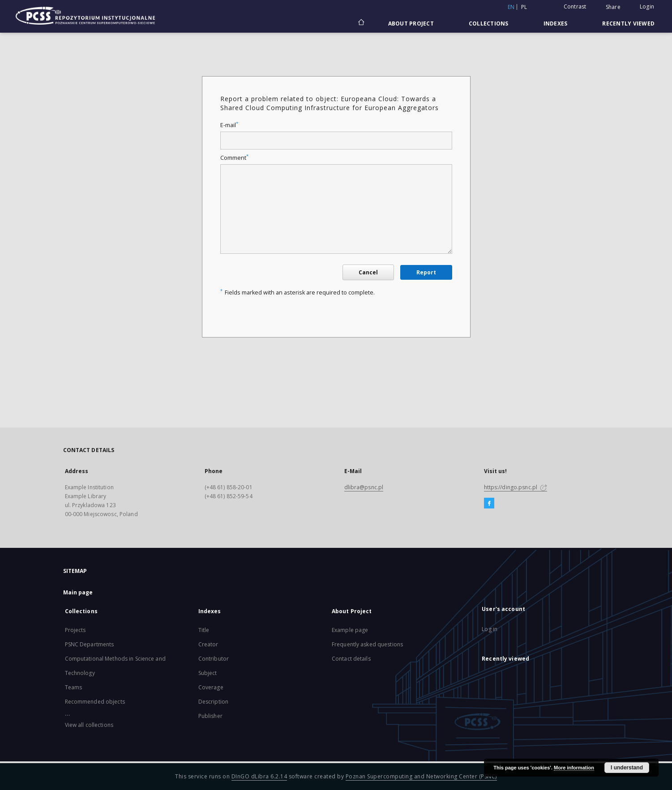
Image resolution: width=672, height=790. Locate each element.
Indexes (556, 23)
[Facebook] (489, 504)
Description (213, 702)
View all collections (89, 725)
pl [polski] (524, 7)
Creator (208, 644)
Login (647, 6)
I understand (627, 768)
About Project (411, 23)
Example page (350, 630)
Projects (75, 630)
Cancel (368, 272)
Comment (234, 158)
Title (204, 630)
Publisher (210, 716)
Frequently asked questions (367, 644)
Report (426, 272)
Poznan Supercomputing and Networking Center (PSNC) (421, 776)
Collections (489, 23)
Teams (74, 687)
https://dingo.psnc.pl (516, 487)
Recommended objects (95, 702)
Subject (208, 673)
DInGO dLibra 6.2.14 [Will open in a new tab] (259, 776)
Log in (490, 629)
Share (613, 7)
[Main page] (361, 23)
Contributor (214, 659)
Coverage (211, 687)
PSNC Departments (90, 644)
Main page (78, 592)
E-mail (229, 125)
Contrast (575, 6)
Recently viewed (628, 23)
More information (574, 768)
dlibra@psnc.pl (364, 487)
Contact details (351, 659)
